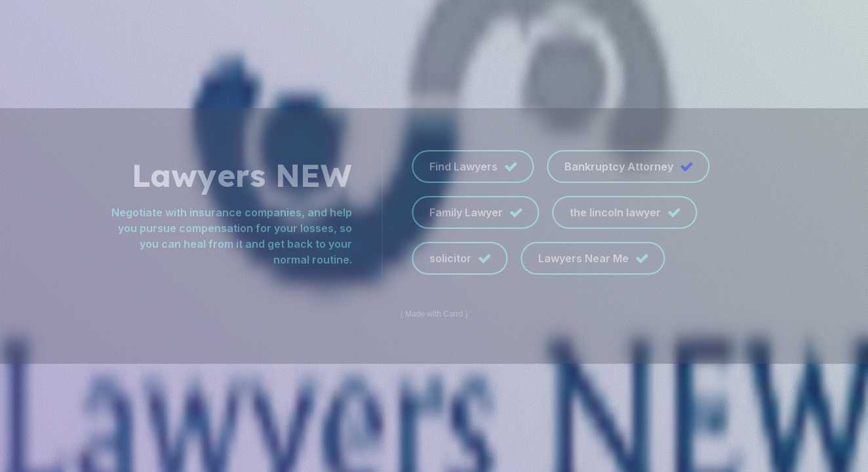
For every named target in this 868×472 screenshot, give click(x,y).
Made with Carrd (434, 314)
